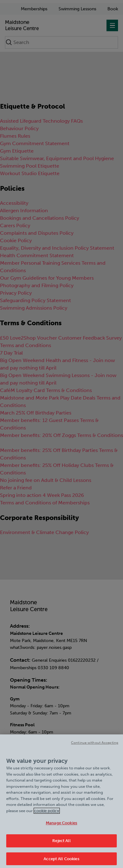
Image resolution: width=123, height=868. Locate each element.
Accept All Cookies (61, 861)
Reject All (61, 843)
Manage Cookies (61, 825)
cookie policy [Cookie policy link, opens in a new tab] (47, 813)
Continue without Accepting (95, 745)
